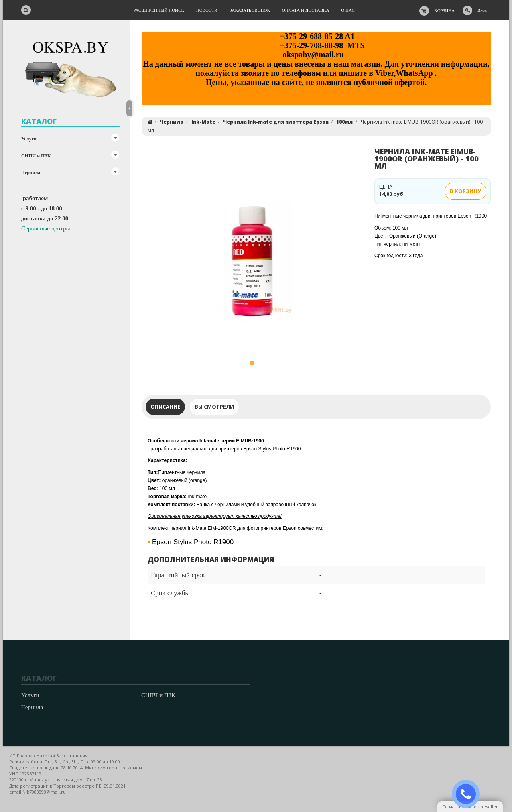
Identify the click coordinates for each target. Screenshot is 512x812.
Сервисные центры (46, 228)
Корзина (445, 10)
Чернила (31, 173)
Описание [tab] (165, 407)
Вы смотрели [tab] (214, 407)
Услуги (29, 139)
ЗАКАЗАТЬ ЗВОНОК (469, 794)
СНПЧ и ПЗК (36, 156)
